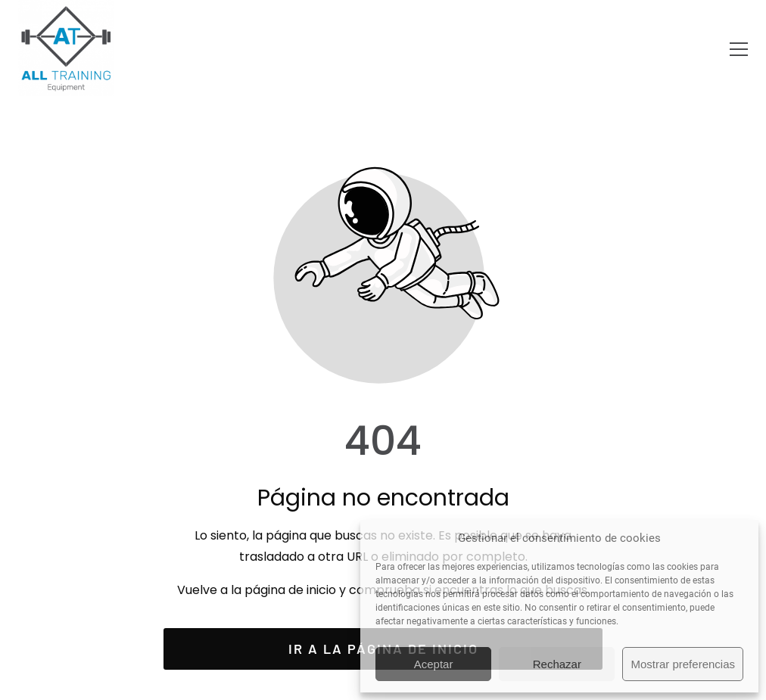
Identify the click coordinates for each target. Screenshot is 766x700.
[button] (739, 49)
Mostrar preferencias (683, 664)
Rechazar (557, 664)
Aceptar (434, 664)
